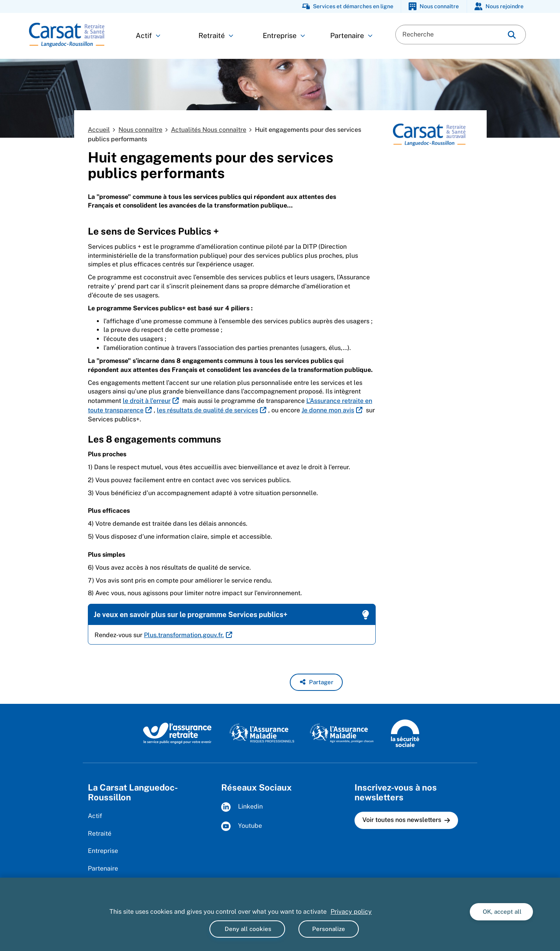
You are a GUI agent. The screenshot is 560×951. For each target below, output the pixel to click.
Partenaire (351, 36)
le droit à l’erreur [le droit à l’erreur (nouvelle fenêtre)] (147, 401)
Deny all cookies (247, 929)
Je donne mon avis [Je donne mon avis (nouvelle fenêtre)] (328, 410)
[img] (512, 35)
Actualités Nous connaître (209, 130)
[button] (316, 682)
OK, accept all (501, 912)
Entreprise (284, 36)
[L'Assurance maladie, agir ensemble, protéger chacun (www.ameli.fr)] (343, 733)
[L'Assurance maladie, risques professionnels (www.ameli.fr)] (262, 733)
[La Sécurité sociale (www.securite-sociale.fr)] (405, 733)
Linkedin (242, 807)
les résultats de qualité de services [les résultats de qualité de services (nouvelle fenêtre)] (207, 410)
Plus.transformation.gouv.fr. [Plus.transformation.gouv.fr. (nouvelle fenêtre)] (184, 635)
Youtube (242, 826)
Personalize (329, 929)
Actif (148, 36)
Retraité (216, 36)
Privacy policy (351, 912)
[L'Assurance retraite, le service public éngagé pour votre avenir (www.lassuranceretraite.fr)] (177, 733)
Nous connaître (140, 130)
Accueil (99, 130)
